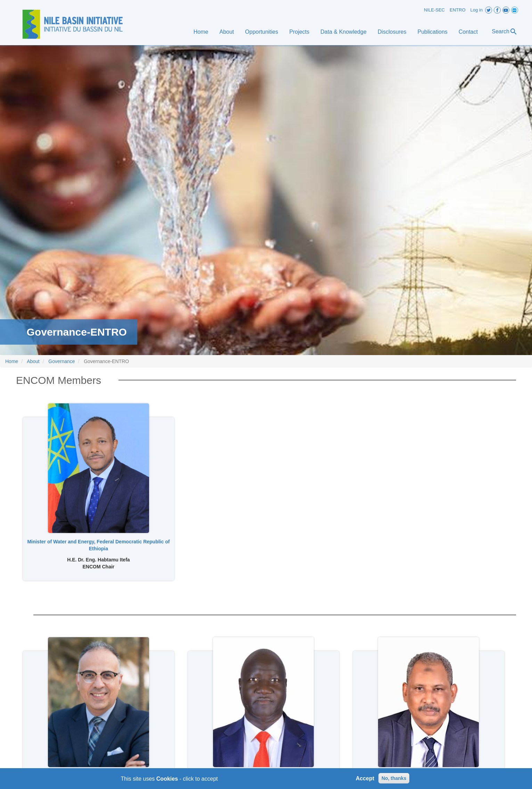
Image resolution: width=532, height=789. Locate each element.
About (227, 32)
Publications (433, 32)
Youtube (506, 10)
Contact (468, 32)
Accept (365, 780)
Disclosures (392, 32)
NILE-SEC (434, 10)
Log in (477, 10)
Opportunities (261, 32)
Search (505, 32)
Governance (62, 361)
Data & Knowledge (343, 32)
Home (201, 32)
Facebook (497, 10)
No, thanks (394, 780)
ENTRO (458, 10)
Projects (299, 32)
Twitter (489, 10)
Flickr (515, 10)
